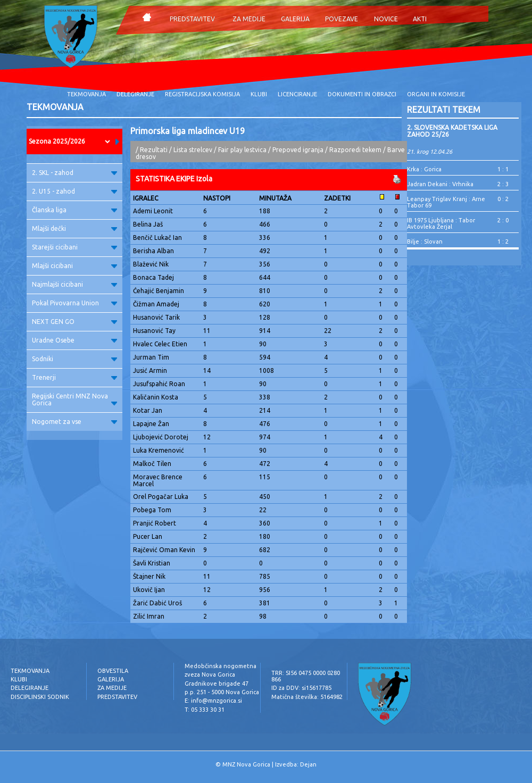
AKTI (420, 19)
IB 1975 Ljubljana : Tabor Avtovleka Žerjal (441, 223)
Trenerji (74, 377)
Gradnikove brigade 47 (217, 684)
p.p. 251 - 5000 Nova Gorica (222, 692)
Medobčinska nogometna (221, 666)
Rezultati (154, 150)
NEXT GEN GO (74, 322)
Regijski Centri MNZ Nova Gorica (74, 399)
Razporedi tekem (355, 150)
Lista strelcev (193, 150)
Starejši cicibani (74, 247)
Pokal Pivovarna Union (74, 303)
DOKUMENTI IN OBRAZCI (362, 94)
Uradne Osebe (74, 340)
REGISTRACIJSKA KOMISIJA (202, 94)
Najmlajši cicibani (74, 284)
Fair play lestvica (242, 150)
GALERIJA (295, 19)
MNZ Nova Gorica (246, 764)
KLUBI (259, 94)
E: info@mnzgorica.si (213, 701)
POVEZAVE (342, 19)
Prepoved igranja (299, 150)
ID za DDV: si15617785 (301, 688)
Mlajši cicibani (74, 266)
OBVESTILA (113, 671)
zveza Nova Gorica (210, 674)
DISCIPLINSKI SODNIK (40, 697)
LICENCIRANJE (297, 94)
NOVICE (386, 19)
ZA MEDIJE (249, 19)
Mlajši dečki (74, 228)
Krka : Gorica (424, 169)
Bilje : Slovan (425, 241)
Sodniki (74, 359)
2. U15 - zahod (74, 191)
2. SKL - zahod (74, 173)
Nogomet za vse (74, 422)
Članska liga (74, 210)
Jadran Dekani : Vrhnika (440, 184)
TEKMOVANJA (86, 94)
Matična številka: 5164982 (307, 697)
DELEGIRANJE (135, 94)
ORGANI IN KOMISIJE (436, 94)
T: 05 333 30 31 (205, 710)
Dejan (308, 764)
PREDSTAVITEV (192, 19)
